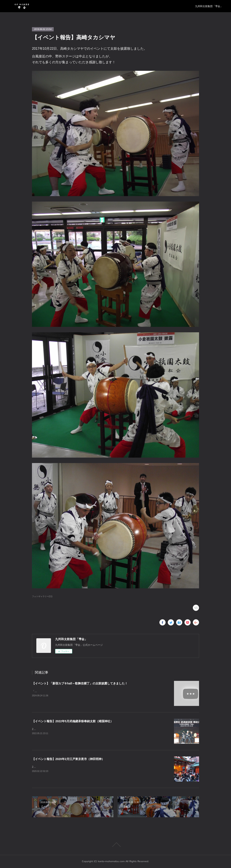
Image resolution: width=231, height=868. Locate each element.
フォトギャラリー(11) (42, 596)
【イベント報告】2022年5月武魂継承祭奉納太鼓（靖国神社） (73, 721)
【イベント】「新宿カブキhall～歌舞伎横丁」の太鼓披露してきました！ (80, 683)
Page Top (115, 845)
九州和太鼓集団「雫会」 (209, 6)
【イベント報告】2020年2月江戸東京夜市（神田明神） (68, 759)
